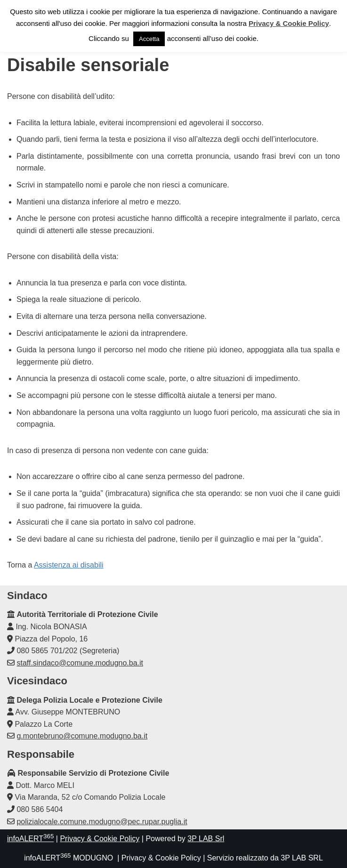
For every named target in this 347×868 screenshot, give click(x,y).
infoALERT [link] (30, 839)
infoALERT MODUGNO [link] (69, 858)
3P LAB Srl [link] (206, 839)
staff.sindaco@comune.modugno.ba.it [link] (80, 663)
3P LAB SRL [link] (302, 858)
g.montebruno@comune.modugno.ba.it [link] (82, 736)
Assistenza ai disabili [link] (69, 565)
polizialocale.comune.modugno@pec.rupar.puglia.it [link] (102, 822)
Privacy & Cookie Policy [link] (100, 839)
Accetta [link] (149, 39)
